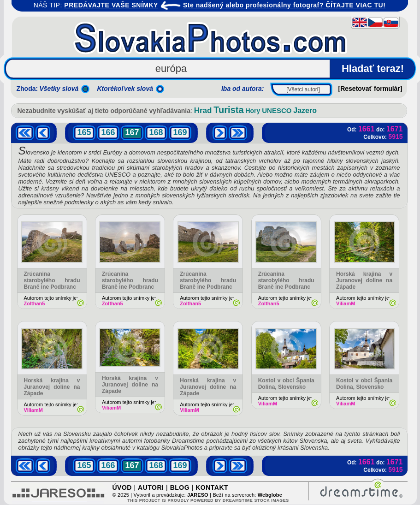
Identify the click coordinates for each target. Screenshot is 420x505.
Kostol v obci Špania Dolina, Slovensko (286, 384)
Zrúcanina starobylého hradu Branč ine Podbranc (52, 280)
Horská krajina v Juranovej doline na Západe (364, 280)
